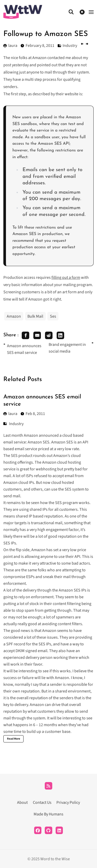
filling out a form (66, 278)
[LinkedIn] (59, 830)
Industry (16, 424)
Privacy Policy (68, 803)
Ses (53, 316)
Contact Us (42, 803)
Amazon (14, 316)
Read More (14, 739)
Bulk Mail (35, 316)
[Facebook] (38, 830)
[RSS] (48, 786)
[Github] (48, 830)
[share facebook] (25, 335)
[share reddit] (49, 335)
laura (10, 414)
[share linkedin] (60, 335)
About (22, 803)
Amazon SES (39, 442)
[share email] (37, 335)
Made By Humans (48, 814)
